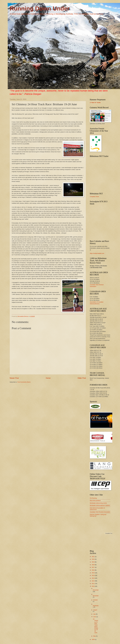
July (94, 614)
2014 (93, 575)
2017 (93, 567)
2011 (93, 584)
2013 (93, 578)
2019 (93, 562)
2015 (93, 573)
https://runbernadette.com (97, 253)
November (96, 596)
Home (48, 378)
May (95, 636)
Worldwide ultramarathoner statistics (100, 506)
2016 (93, 570)
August (95, 610)
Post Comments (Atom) (24, 382)
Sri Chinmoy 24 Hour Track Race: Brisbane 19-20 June (95, 626)
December (96, 590)
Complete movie (94, 197)
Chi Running (93, 498)
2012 (93, 581)
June (95, 617)
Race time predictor (95, 501)
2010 (93, 586)
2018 (93, 565)
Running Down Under (40, 8)
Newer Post (14, 378)
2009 (93, 639)
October (95, 600)
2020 (93, 559)
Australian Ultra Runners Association (100, 512)
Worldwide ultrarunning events (98, 503)
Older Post (82, 378)
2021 (93, 557)
